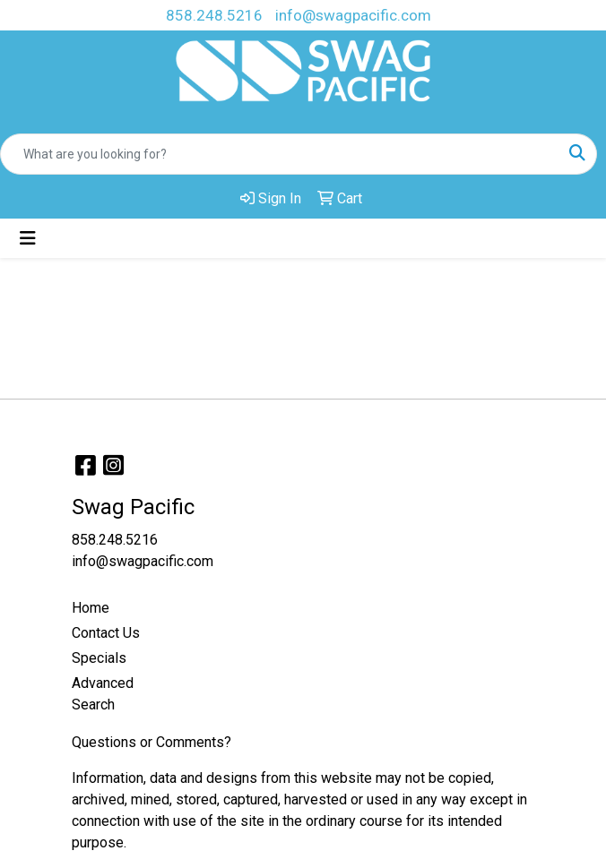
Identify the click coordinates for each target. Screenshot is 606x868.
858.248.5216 (214, 15)
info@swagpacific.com (353, 15)
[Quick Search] (280, 154)
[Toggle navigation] (28, 238)
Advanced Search (103, 694)
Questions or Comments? (151, 742)
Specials (99, 658)
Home (91, 608)
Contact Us (106, 633)
